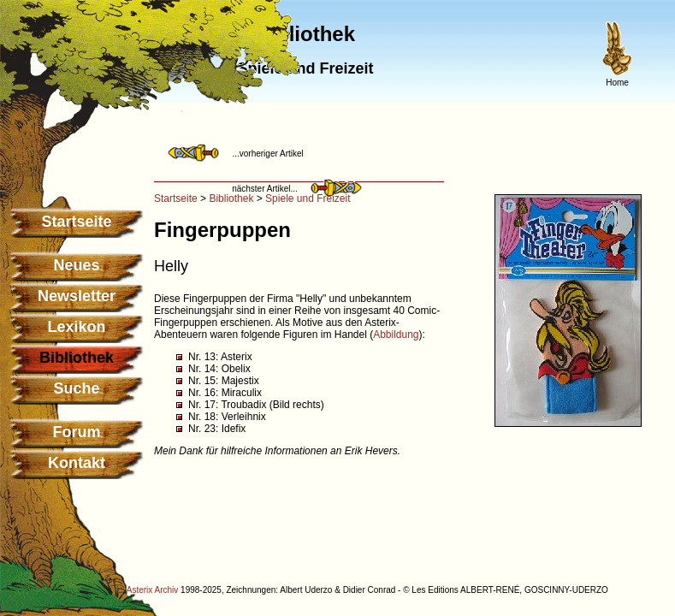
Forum (77, 432)
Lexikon (76, 327)
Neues (76, 265)
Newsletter (77, 296)
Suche (76, 388)
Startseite (76, 222)
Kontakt (77, 463)
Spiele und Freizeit (308, 198)
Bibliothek (231, 198)
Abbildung (396, 335)
